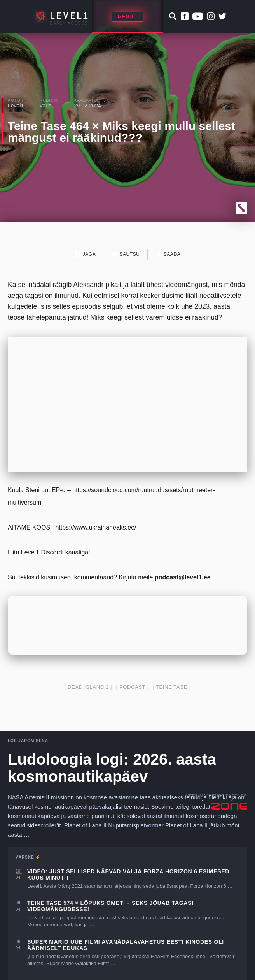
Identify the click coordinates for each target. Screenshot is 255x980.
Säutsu (125, 254)
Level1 (16, 106)
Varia (45, 106)
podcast (132, 687)
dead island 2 (88, 687)
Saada (168, 254)
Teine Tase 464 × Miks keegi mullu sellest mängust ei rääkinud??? (121, 132)
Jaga (85, 254)
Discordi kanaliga (65, 552)
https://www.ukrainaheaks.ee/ (96, 527)
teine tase (172, 687)
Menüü (127, 17)
